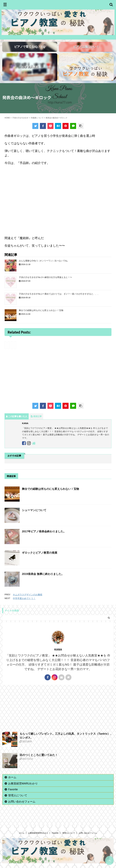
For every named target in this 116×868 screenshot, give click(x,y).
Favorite (13, 795)
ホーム (12, 782)
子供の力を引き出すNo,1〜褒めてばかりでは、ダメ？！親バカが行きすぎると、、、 (59, 299)
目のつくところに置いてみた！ (39, 760)
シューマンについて (34, 515)
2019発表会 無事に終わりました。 (43, 579)
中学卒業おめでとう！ (24, 603)
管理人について (18, 801)
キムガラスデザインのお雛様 (28, 600)
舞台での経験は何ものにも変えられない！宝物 (41, 315)
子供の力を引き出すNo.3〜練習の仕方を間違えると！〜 (45, 282)
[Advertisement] (58, 382)
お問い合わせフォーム (22, 807)
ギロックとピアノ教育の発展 (40, 558)
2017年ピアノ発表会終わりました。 (44, 537)
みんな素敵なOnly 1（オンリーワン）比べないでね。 (44, 266)
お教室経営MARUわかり (23, 789)
